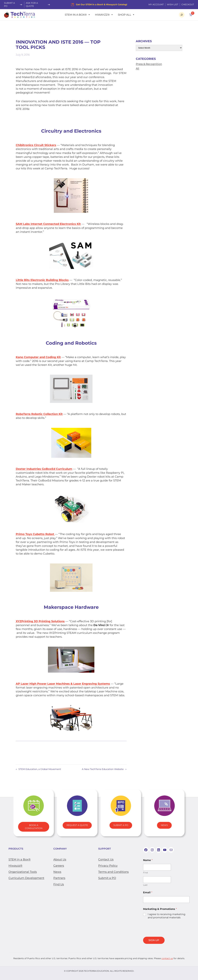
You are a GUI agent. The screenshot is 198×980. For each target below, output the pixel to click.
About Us (60, 859)
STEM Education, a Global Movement (40, 769)
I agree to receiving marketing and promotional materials (167, 916)
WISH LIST (173, 4)
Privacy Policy (108, 866)
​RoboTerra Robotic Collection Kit (39, 414)
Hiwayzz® (104, 15)
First (146, 873)
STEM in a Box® (78, 15)
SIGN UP (154, 940)
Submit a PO (107, 878)
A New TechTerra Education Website (103, 769)
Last (145, 885)
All (138, 68)
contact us (167, 958)
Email (148, 892)
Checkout (188, 4)
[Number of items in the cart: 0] (191, 15)
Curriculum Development (26, 878)
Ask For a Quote (32, 4)
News (164, 825)
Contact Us (106, 859)
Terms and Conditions (113, 872)
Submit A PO (121, 825)
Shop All (126, 15)
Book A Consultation (34, 827)
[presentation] (167, 935)
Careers (59, 866)
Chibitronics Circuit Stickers (36, 145)
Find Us (59, 884)
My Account (156, 4)
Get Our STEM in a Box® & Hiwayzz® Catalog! (102, 4)
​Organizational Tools (23, 872)
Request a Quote (77, 825)
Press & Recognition (149, 64)
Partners (59, 878)
